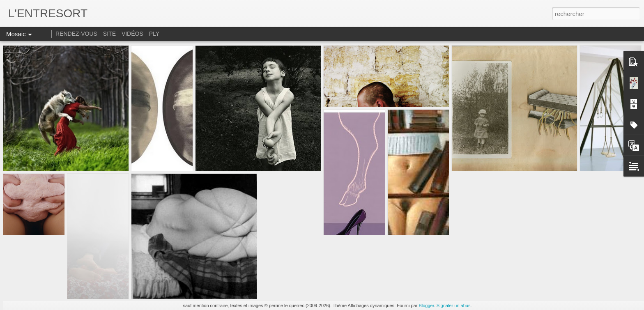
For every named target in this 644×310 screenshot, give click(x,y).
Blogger (426, 305)
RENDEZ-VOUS (76, 34)
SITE (109, 34)
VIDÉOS (133, 34)
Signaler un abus (454, 305)
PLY (154, 34)
